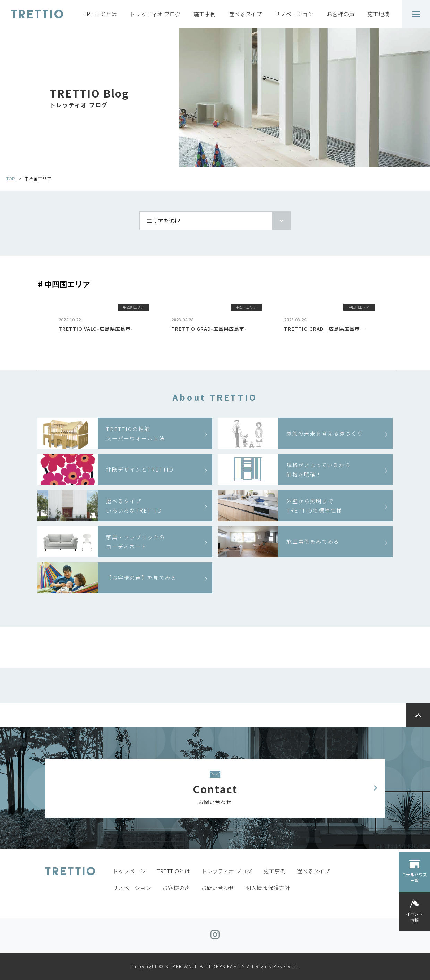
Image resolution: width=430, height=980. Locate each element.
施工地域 (378, 14)
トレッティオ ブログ (155, 14)
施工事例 (205, 14)
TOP (11, 179)
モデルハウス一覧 (414, 877)
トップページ (129, 871)
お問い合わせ (218, 888)
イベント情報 (414, 917)
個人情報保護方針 (268, 888)
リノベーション (294, 14)
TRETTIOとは (100, 14)
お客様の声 (341, 14)
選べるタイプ (245, 14)
